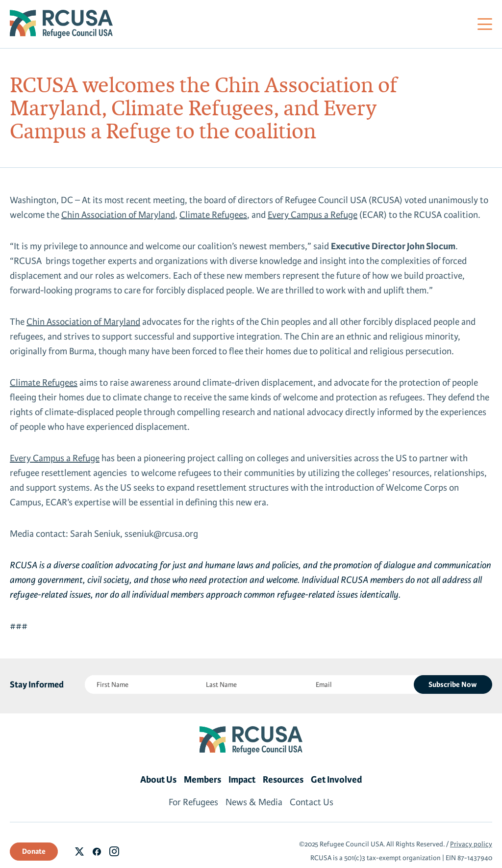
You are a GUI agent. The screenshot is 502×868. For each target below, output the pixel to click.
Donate (34, 851)
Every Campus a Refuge (313, 215)
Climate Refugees (213, 215)
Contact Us (312, 802)
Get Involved (337, 780)
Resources (283, 780)
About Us (158, 780)
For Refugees (193, 802)
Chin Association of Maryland (118, 215)
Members (202, 780)
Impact (242, 780)
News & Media (254, 802)
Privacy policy (471, 844)
